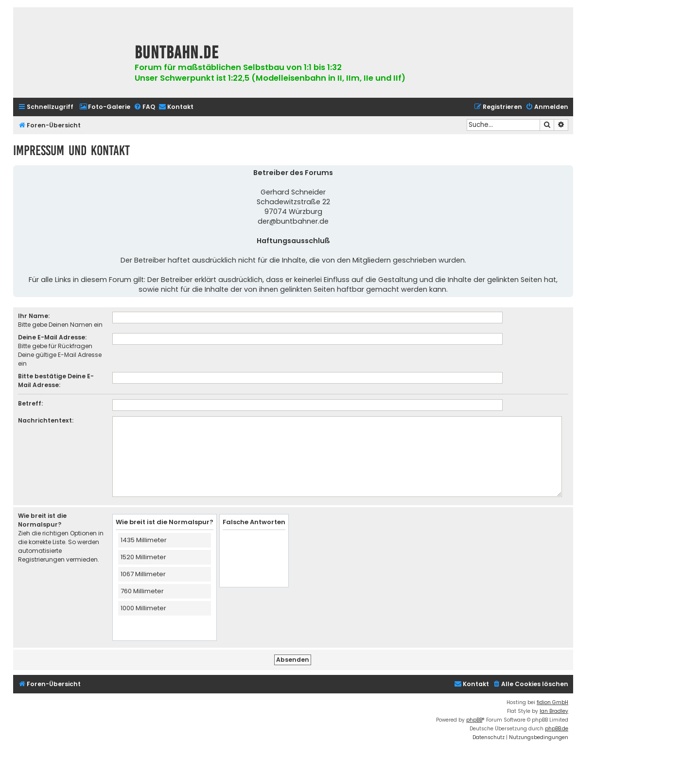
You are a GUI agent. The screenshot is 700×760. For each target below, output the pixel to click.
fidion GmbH (552, 702)
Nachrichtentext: (46, 420)
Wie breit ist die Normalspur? (42, 520)
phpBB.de (557, 729)
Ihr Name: (34, 316)
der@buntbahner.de (293, 221)
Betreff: (30, 403)
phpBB (474, 720)
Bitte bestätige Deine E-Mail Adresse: (56, 380)
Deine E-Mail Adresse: (52, 337)
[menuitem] (105, 107)
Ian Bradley (554, 711)
